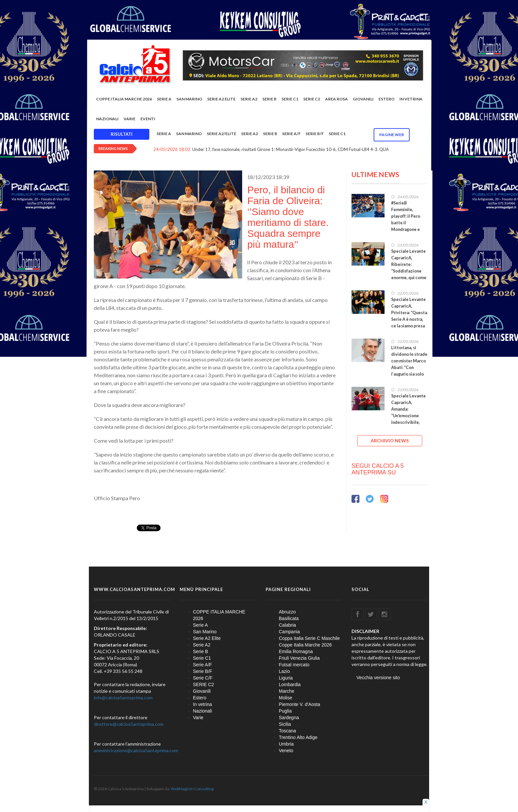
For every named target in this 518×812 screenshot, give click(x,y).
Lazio (284, 671)
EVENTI (148, 119)
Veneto (286, 751)
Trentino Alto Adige (298, 737)
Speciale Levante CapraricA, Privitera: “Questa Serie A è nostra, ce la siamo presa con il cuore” (409, 316)
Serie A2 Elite (221, 99)
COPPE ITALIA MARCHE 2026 (124, 99)
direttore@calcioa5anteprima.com (129, 724)
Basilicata (289, 618)
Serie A (164, 99)
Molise (285, 698)
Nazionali (107, 119)
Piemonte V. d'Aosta (299, 704)
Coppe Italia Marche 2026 (305, 645)
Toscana (287, 731)
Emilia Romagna (296, 651)
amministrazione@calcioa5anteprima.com (136, 750)
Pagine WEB (392, 135)
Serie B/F (315, 134)
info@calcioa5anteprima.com (123, 698)
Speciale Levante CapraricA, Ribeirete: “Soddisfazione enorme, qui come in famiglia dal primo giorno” (409, 271)
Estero (387, 99)
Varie (129, 119)
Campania (289, 632)
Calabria (287, 625)
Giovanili (363, 99)
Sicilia (285, 724)
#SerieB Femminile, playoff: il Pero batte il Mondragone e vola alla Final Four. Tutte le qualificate (406, 226)
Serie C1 (290, 99)
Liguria (286, 678)
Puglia (285, 711)
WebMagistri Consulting (192, 789)
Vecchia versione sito (378, 678)
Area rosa (336, 99)
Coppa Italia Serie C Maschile (309, 638)
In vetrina (411, 99)
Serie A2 (249, 99)
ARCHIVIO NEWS (390, 441)
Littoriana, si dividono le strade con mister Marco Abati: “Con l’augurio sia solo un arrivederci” (409, 364)
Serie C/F (203, 678)
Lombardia (290, 684)
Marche (287, 691)
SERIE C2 (312, 99)
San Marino (189, 99)
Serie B (269, 99)
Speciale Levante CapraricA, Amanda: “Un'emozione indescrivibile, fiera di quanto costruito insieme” (408, 419)
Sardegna (289, 718)
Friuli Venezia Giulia (299, 658)
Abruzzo (287, 612)
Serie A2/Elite (222, 134)
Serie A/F (291, 134)
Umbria (286, 744)
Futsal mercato (294, 665)
